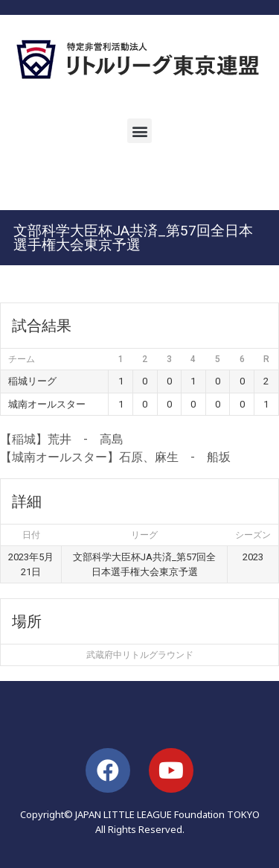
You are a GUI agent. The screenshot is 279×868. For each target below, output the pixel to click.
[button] (139, 131)
